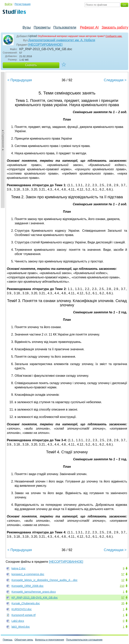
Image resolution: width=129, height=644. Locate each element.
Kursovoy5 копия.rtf (23, 615)
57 (123, 574)
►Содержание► (3, 140)
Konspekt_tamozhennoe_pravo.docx (34, 592)
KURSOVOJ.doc (22, 609)
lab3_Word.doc (21, 627)
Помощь (8, 640)
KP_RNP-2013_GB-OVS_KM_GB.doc (35, 598)
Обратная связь (24, 640)
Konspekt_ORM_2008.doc (27, 586)
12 (123, 580)
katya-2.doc (19, 568)
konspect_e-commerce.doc (28, 574)
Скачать (31, 65)
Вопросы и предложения (50, 640)
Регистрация (23, 4)
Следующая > (115, 80)
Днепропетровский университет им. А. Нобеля (62, 40)
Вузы (27, 27)
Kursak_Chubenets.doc (26, 603)
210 (122, 586)
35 (123, 603)
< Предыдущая (20, 80)
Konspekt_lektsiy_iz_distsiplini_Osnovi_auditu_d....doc (45, 580)
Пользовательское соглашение (84, 640)
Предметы (42, 27)
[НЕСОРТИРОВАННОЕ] (45, 45)
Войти (8, 4)
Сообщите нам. (114, 36)
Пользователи (65, 27)
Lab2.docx (18, 621)
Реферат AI (89, 27)
